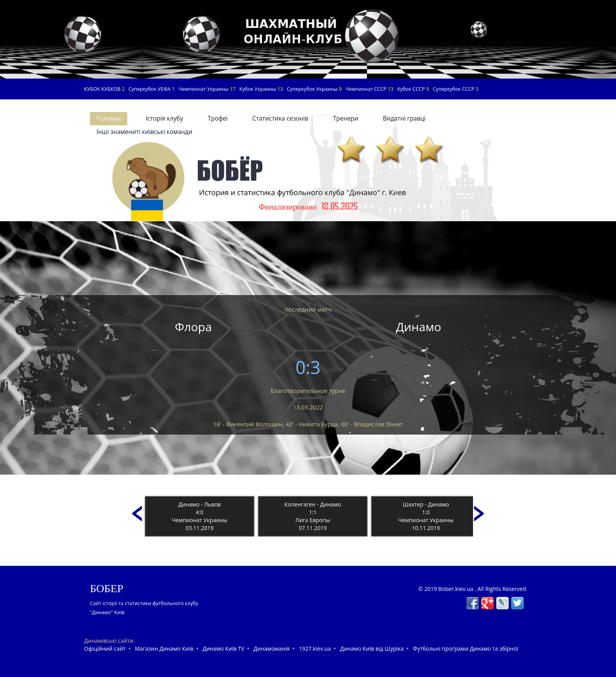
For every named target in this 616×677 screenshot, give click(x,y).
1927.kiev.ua (315, 649)
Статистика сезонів (280, 118)
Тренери (346, 118)
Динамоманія (271, 649)
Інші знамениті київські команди (144, 132)
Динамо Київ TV (224, 649)
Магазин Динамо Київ (164, 649)
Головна (108, 118)
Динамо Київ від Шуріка (372, 649)
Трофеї (218, 118)
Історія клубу (164, 118)
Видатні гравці (404, 118)
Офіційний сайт (105, 649)
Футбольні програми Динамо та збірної (466, 649)
